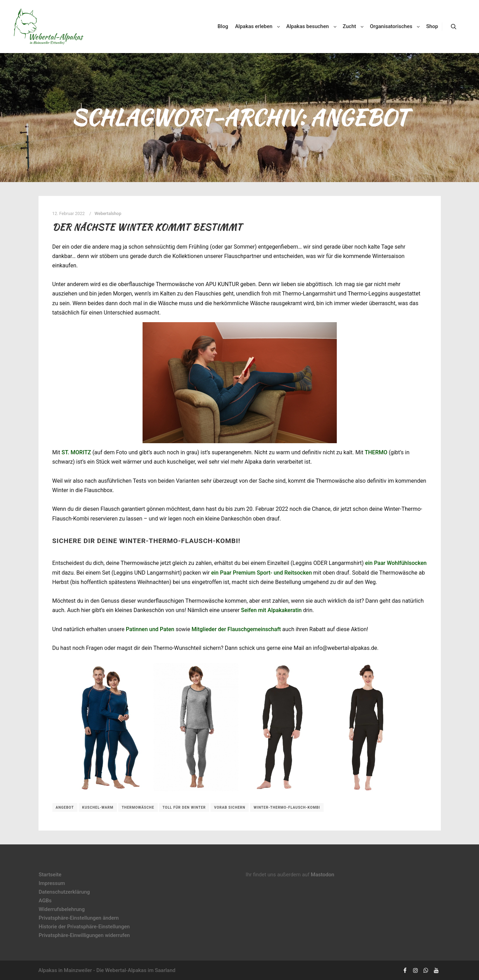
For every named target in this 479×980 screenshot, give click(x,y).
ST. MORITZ (76, 452)
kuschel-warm (98, 807)
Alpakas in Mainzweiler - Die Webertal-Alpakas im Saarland (107, 970)
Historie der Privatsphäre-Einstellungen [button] (84, 927)
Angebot (65, 807)
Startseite (50, 875)
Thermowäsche (138, 807)
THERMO (376, 452)
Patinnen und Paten (150, 629)
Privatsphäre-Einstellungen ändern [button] (79, 918)
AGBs (45, 901)
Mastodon (323, 875)
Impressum (52, 883)
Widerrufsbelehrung (62, 909)
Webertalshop (108, 213)
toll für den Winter (184, 807)
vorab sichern (230, 807)
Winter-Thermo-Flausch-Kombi (287, 807)
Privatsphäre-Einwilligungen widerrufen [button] (84, 935)
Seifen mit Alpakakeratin (271, 610)
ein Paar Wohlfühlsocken (396, 563)
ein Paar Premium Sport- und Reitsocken (262, 573)
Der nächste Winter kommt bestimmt (147, 227)
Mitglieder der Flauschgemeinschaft (236, 629)
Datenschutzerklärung (64, 892)
